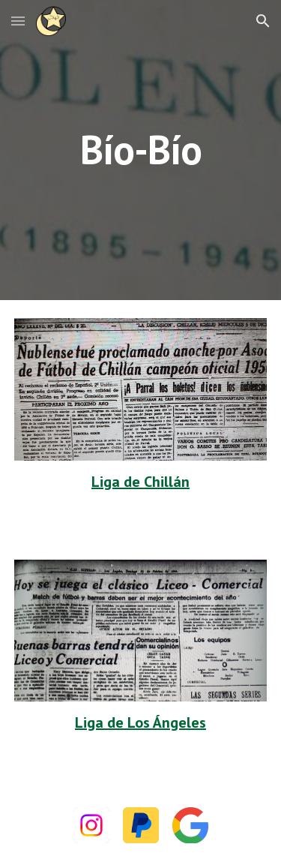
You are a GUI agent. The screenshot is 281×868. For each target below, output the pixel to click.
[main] (141, 150)
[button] (18, 21)
